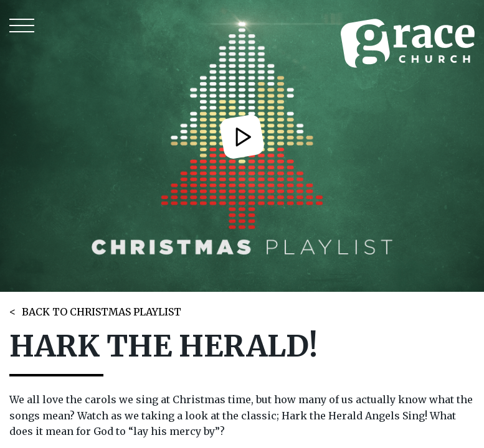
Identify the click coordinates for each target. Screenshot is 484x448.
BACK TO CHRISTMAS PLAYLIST (102, 312)
